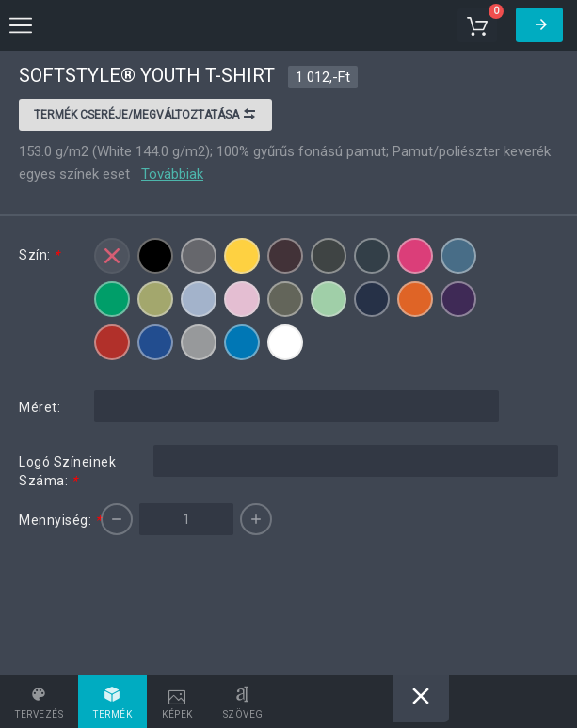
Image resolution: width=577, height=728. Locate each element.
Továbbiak (172, 174)
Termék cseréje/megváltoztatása (145, 117)
